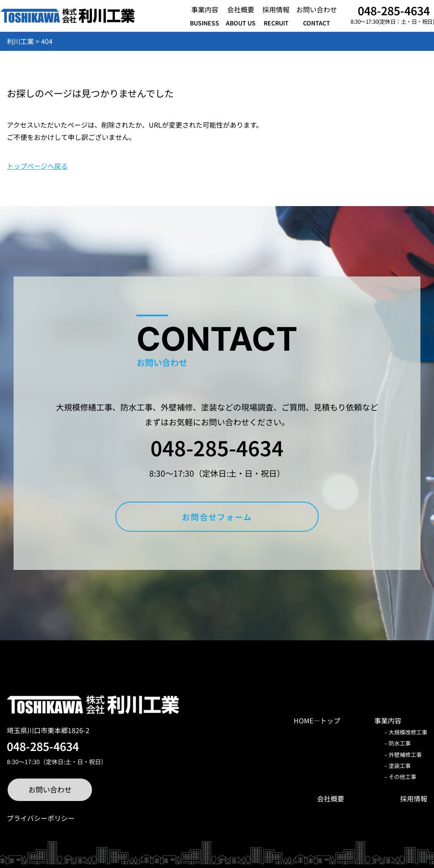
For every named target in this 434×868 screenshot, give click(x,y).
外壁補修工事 (405, 755)
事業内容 (388, 720)
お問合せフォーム (217, 517)
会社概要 (331, 798)
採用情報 (414, 798)
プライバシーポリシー (41, 818)
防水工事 (400, 743)
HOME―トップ (317, 720)
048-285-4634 (394, 10)
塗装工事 (400, 766)
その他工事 (402, 777)
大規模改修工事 (408, 732)
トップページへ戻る (37, 166)
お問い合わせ (50, 789)
